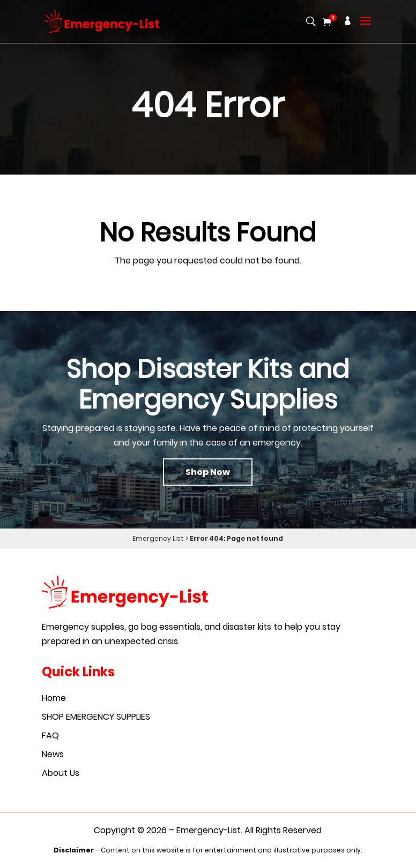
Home (54, 698)
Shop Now (208, 472)
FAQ (50, 735)
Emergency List (158, 538)
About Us (61, 773)
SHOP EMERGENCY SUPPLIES (96, 717)
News (53, 754)
